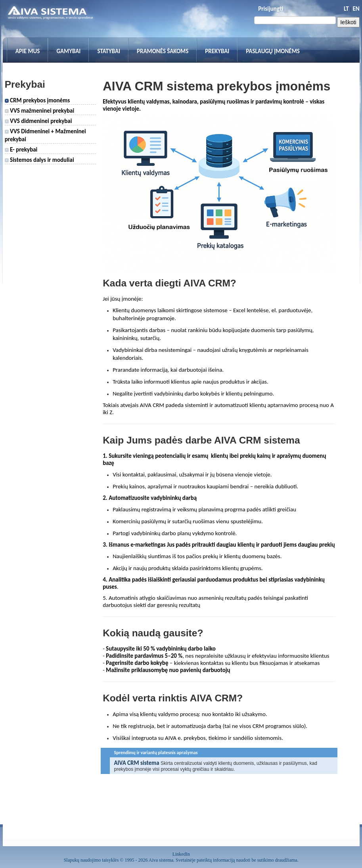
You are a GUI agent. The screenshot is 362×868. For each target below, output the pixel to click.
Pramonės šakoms (163, 51)
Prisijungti (270, 9)
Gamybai (68, 51)
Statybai (109, 51)
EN (356, 9)
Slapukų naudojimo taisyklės (91, 860)
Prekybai (217, 51)
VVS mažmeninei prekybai (40, 111)
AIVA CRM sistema (136, 763)
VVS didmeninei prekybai (38, 121)
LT (346, 9)
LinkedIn (181, 854)
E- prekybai (21, 150)
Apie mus (28, 51)
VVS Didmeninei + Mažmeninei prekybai (45, 135)
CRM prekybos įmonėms (37, 100)
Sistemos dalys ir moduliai (39, 160)
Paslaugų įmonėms (273, 51)
